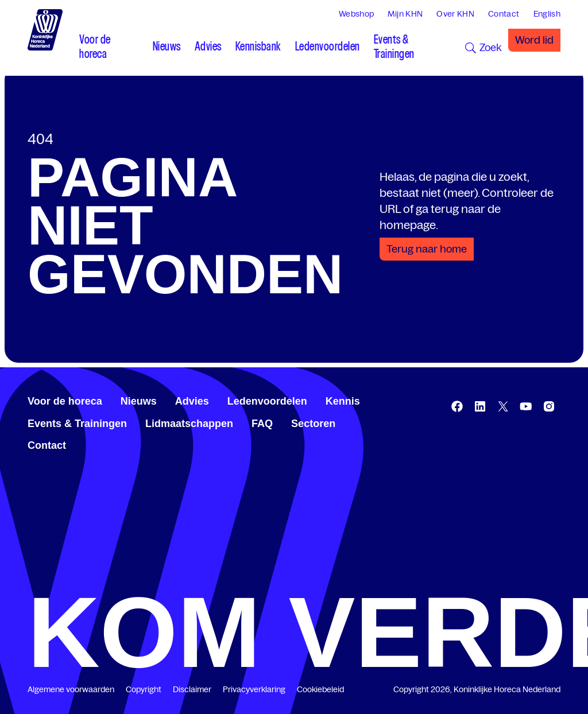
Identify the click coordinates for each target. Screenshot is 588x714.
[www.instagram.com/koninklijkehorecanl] (549, 406)
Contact (47, 445)
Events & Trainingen (77, 424)
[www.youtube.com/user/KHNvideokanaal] (526, 406)
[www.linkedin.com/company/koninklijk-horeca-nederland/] (480, 406)
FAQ (262, 424)
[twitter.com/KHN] (503, 406)
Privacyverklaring (254, 689)
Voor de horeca (65, 401)
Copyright (144, 689)
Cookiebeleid (320, 689)
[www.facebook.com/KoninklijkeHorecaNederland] (457, 406)
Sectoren (313, 424)
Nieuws (139, 401)
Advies (192, 401)
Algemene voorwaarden (71, 689)
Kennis (343, 401)
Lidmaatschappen (189, 424)
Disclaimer (192, 689)
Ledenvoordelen (267, 401)
